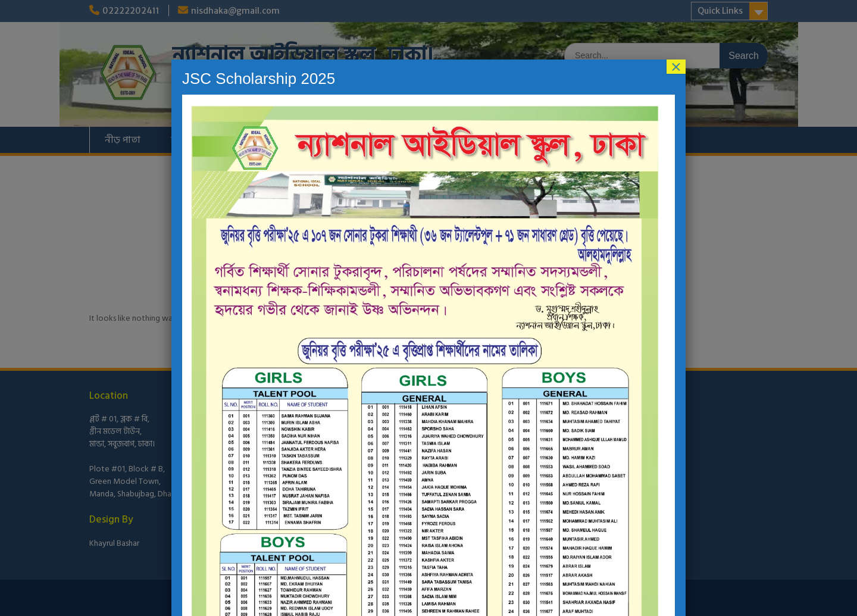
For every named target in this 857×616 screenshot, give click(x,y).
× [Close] (676, 67)
